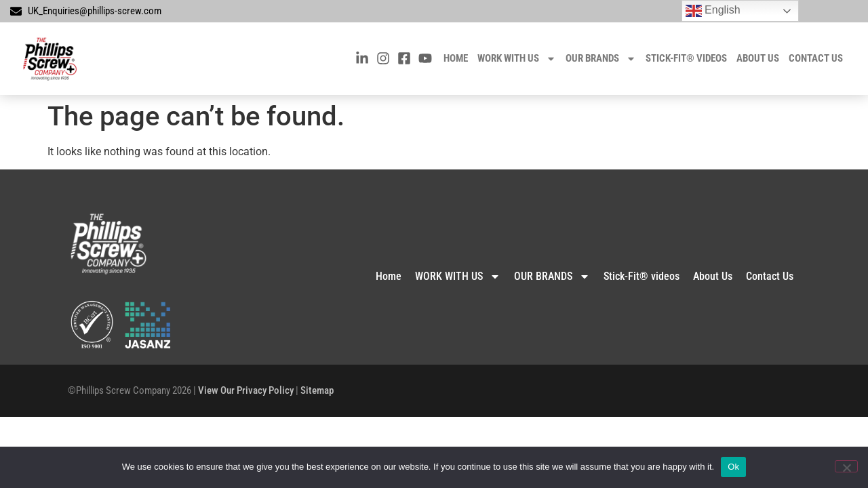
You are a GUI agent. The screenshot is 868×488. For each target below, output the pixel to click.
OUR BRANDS (601, 59)
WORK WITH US (517, 59)
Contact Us (816, 58)
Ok (733, 467)
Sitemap (317, 390)
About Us (758, 58)
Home (456, 58)
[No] (846, 466)
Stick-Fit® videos (686, 58)
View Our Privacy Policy (246, 390)
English (713, 11)
